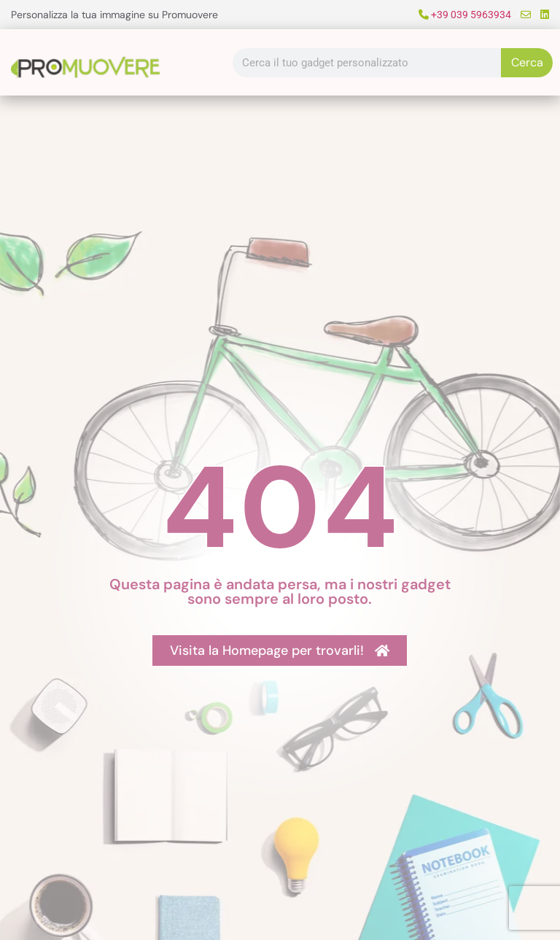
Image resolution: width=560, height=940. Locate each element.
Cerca (527, 62)
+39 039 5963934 (465, 15)
